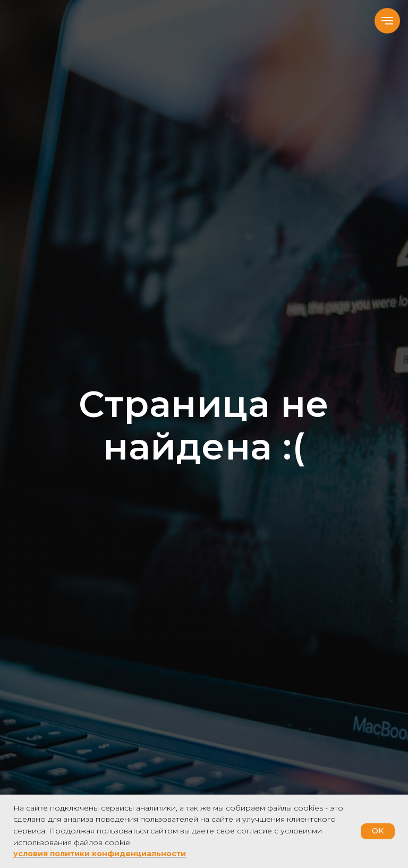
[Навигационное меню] (387, 21)
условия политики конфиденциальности (100, 854)
